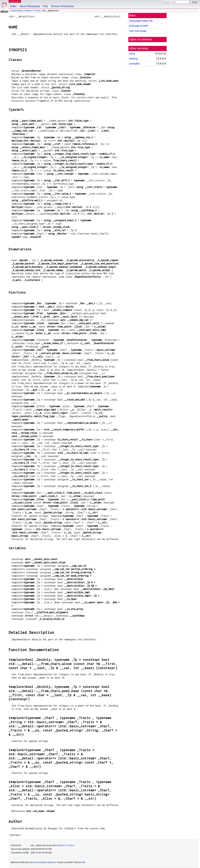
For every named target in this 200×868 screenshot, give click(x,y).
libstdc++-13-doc (33, 11)
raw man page (138, 31)
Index (13, 6)
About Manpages (30, 6)
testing (133, 59)
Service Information (63, 6)
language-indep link (141, 21)
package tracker (139, 26)
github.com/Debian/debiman (43, 862)
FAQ (45, 6)
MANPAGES (15, 1)
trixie (132, 54)
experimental (17, 11)
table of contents (141, 39)
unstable (134, 64)
